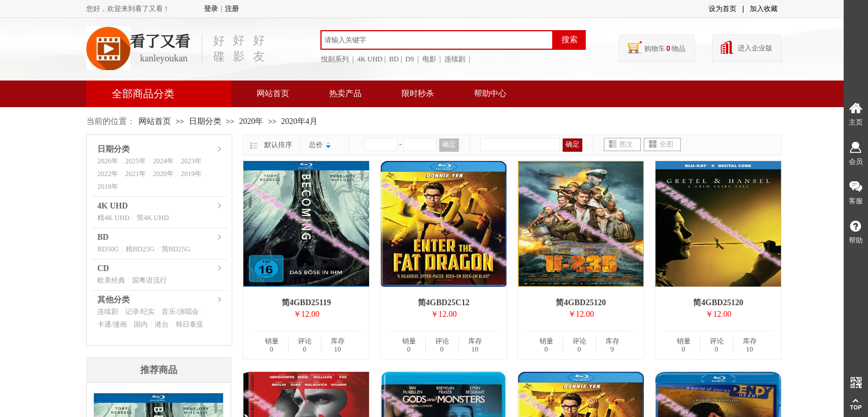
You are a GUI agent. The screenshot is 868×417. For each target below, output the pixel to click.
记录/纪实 (140, 312)
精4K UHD (114, 218)
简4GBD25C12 (444, 303)
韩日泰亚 (189, 324)
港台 (162, 324)
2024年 (163, 161)
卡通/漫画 (112, 324)
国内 (141, 324)
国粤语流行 (149, 280)
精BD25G (140, 249)
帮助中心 (490, 94)
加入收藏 (764, 9)
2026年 (108, 161)
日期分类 (205, 121)
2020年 (251, 121)
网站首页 (273, 94)
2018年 (108, 186)
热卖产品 (345, 94)
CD (103, 268)
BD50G (108, 249)
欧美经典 (111, 280)
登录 (211, 9)
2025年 (136, 161)
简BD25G (176, 249)
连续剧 (108, 312)
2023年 (191, 161)
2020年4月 (299, 121)
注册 (232, 9)
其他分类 (114, 300)
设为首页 (723, 9)
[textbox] (437, 40)
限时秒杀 (418, 94)
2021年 (136, 174)
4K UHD (113, 206)
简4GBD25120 (581, 303)
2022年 (108, 174)
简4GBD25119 (307, 303)
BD (103, 237)
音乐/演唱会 (180, 312)
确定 (449, 144)
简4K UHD (153, 218)
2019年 (191, 174)
